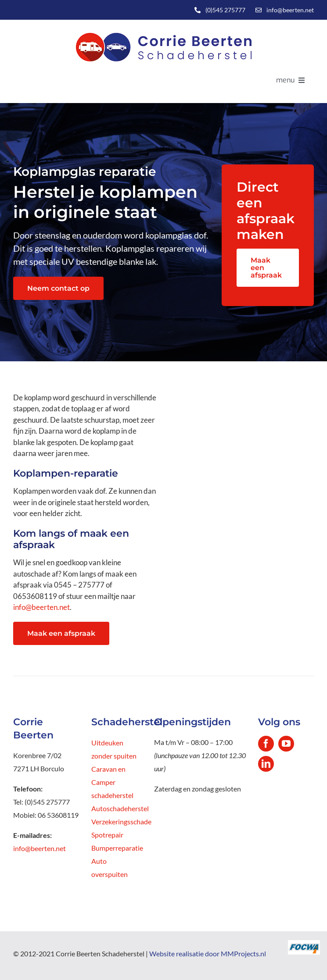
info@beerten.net (290, 10)
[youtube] (286, 744)
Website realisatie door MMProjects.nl (208, 953)
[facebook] (266, 744)
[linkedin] (266, 764)
